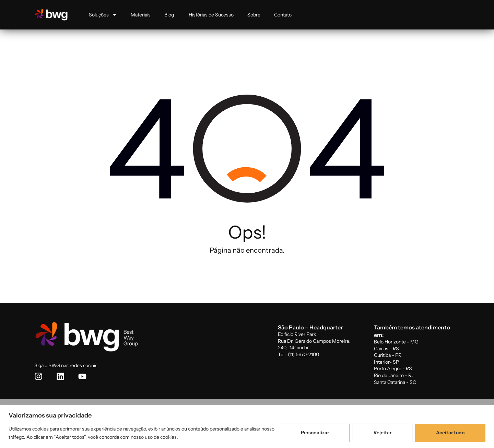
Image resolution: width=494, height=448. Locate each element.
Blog (170, 15)
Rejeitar (383, 433)
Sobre (254, 15)
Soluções (103, 15)
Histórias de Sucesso (211, 15)
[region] (247, 427)
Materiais (141, 15)
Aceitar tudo (450, 433)
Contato (283, 15)
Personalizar (315, 433)
